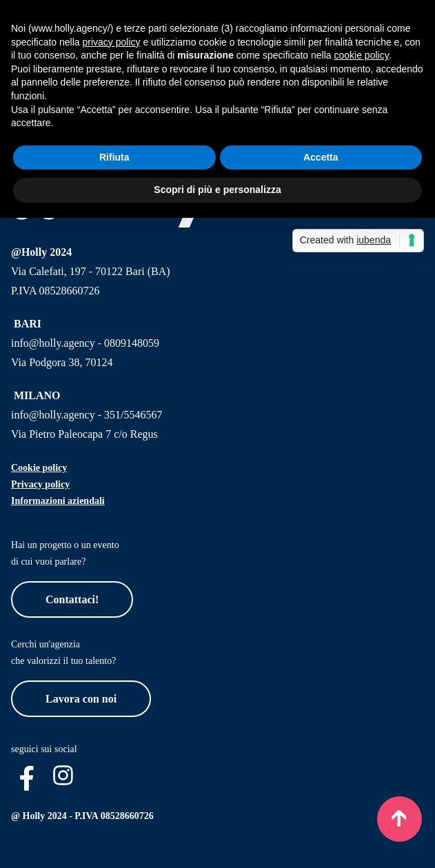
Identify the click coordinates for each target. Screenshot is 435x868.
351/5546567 (133, 415)
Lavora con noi (81, 699)
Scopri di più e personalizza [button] (217, 190)
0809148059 (132, 343)
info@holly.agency (53, 343)
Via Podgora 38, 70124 (62, 362)
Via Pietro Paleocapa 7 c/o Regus (84, 434)
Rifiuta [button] (114, 157)
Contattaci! (72, 599)
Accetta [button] (321, 157)
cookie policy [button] (362, 55)
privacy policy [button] (112, 42)
